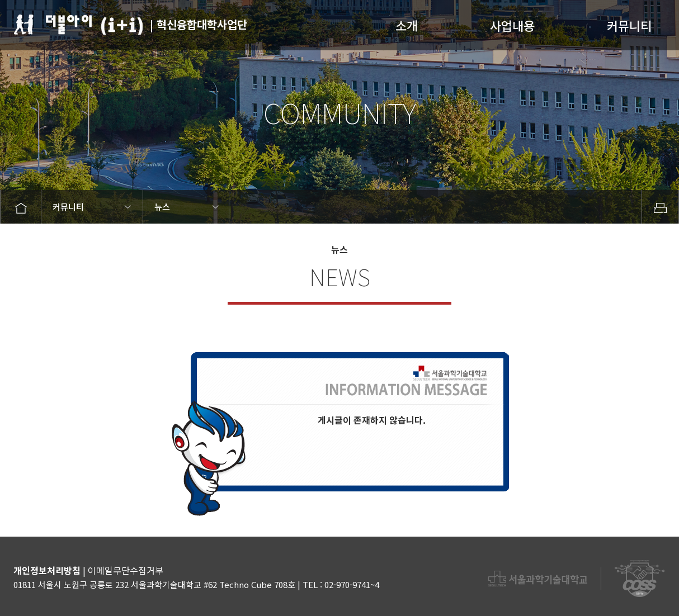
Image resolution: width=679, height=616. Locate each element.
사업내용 (512, 25)
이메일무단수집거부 (126, 570)
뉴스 (162, 207)
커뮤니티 (629, 25)
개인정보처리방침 (47, 570)
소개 (407, 25)
